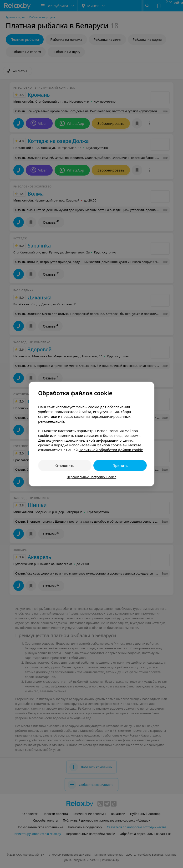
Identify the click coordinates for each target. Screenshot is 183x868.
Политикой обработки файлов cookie (111, 450)
